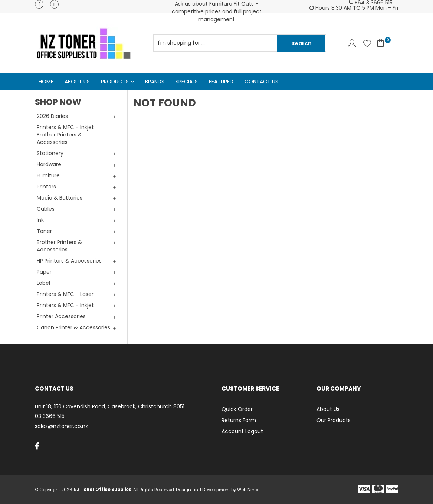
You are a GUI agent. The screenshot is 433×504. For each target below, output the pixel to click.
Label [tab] (43, 283)
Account (352, 43)
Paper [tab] (44, 272)
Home (46, 82)
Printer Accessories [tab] (61, 316)
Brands (155, 82)
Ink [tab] (40, 220)
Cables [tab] (46, 209)
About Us (77, 82)
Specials (187, 82)
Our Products (334, 420)
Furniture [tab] (48, 175)
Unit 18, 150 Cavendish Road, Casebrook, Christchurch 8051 (110, 407)
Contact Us (261, 82)
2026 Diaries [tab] (52, 116)
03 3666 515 (50, 416)
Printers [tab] (46, 187)
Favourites (367, 43)
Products (115, 82)
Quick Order (237, 409)
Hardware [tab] (49, 164)
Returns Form (239, 420)
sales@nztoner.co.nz (61, 426)
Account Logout (242, 431)
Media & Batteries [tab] (60, 198)
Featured (221, 82)
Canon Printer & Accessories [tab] (73, 327)
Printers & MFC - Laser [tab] (65, 294)
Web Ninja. (248, 490)
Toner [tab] (44, 231)
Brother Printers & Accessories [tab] (59, 246)
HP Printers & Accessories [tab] (69, 261)
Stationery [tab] (50, 153)
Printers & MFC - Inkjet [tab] (65, 305)
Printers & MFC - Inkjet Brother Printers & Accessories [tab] (65, 135)
